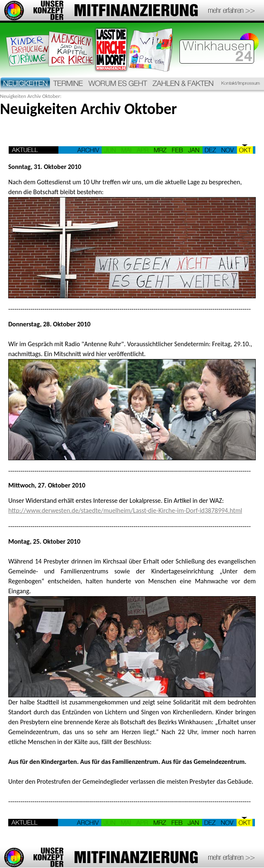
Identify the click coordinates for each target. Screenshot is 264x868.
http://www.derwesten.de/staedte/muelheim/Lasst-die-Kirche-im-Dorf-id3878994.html (125, 510)
